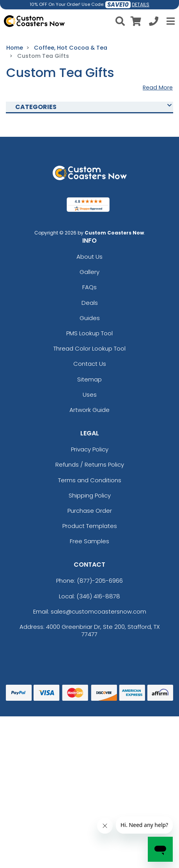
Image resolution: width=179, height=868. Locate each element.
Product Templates (90, 526)
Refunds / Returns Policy (90, 464)
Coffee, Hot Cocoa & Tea (71, 48)
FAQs (89, 287)
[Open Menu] (170, 21)
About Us (89, 257)
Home (15, 48)
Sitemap (89, 379)
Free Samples (89, 541)
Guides (90, 318)
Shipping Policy (90, 495)
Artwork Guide (89, 410)
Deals (90, 303)
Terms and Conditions (90, 480)
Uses (90, 395)
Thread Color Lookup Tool (89, 348)
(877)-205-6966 (100, 581)
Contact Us (90, 364)
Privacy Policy (90, 449)
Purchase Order (90, 511)
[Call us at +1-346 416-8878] (154, 22)
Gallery (89, 272)
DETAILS (141, 4)
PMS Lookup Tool (89, 333)
